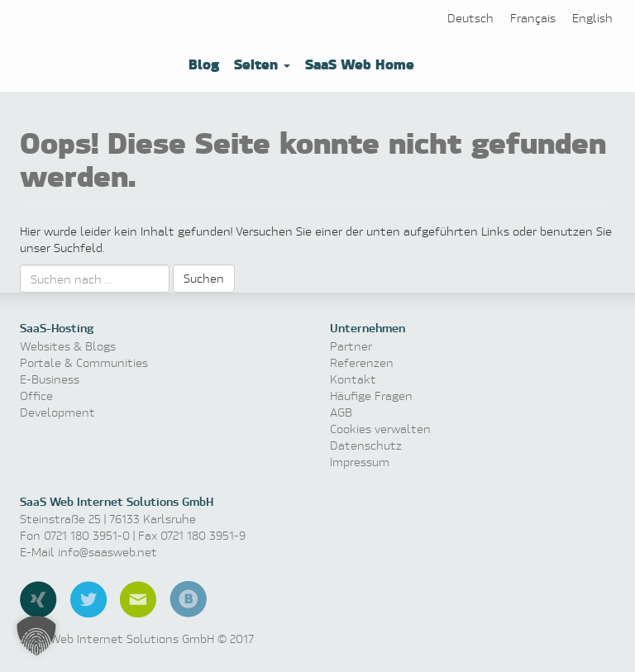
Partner (351, 346)
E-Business (50, 379)
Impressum (360, 462)
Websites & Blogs (68, 346)
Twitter (88, 599)
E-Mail (138, 599)
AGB (341, 412)
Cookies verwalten (380, 429)
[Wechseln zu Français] (533, 18)
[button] (36, 636)
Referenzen (362, 362)
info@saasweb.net (107, 552)
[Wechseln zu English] (592, 18)
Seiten (260, 63)
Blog (202, 63)
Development (57, 412)
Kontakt (353, 379)
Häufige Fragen (371, 396)
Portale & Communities (84, 362)
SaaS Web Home (358, 63)
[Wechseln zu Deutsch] (470, 18)
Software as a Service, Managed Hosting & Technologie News (94, 55)
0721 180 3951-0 (87, 535)
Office (36, 396)
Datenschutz (366, 445)
